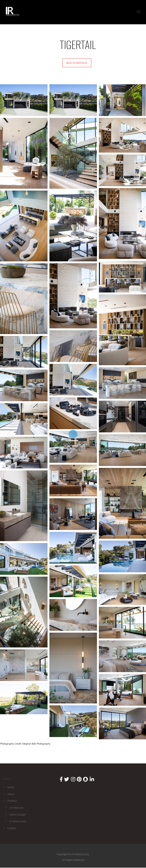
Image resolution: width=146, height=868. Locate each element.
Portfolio (12, 801)
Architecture (16, 808)
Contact (12, 828)
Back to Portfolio (77, 63)
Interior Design (18, 815)
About (11, 794)
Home (11, 787)
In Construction (18, 821)
